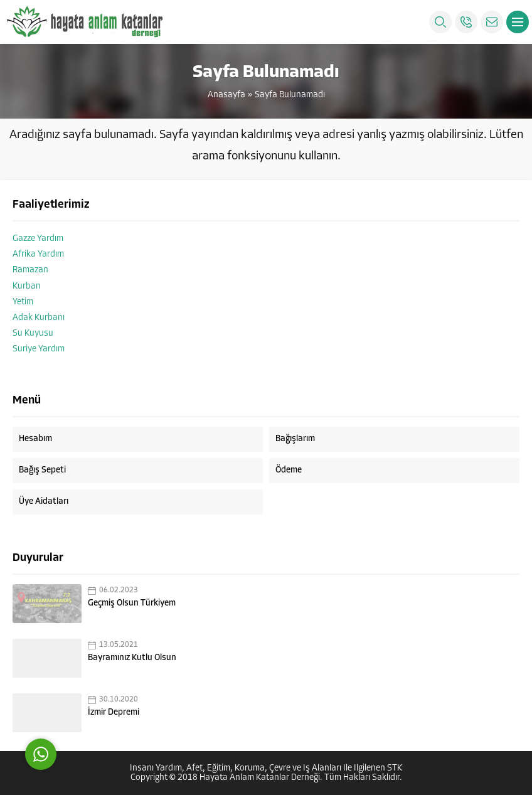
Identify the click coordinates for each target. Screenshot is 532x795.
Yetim (23, 302)
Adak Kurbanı (39, 318)
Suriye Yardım (39, 349)
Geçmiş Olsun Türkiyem (132, 603)
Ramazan (30, 270)
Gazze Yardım (38, 239)
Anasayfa (226, 95)
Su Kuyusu (33, 333)
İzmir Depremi (114, 712)
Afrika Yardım (38, 254)
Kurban (27, 286)
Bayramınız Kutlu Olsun (132, 658)
